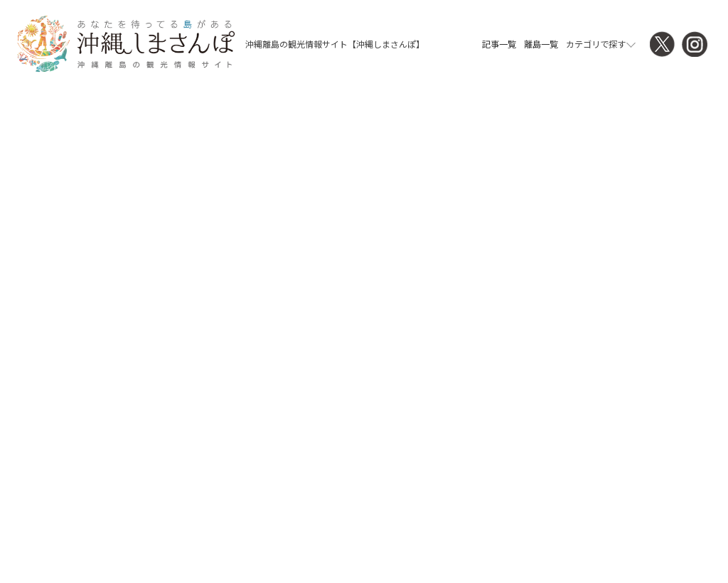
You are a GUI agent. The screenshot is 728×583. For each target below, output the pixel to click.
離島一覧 (541, 44)
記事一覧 (499, 44)
